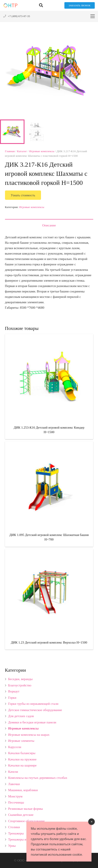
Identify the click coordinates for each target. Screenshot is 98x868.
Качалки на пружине (22, 759)
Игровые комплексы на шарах (29, 735)
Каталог (22, 151)
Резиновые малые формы (26, 809)
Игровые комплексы (42, 151)
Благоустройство (20, 685)
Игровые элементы (21, 741)
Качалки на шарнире (22, 765)
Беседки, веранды (20, 679)
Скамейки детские (21, 815)
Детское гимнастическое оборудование (35, 710)
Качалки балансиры (22, 753)
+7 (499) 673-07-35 (19, 16)
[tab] (49, 225)
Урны (12, 846)
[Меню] (93, 16)
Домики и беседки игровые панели (32, 722)
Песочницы (16, 802)
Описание (49, 225)
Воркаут (14, 691)
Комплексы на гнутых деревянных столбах (38, 778)
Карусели (15, 747)
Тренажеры (16, 833)
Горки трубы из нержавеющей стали (33, 704)
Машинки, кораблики (23, 790)
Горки (12, 698)
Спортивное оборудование (27, 821)
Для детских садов (21, 716)
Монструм (15, 796)
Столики (14, 827)
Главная (10, 151)
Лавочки (14, 784)
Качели (13, 772)
